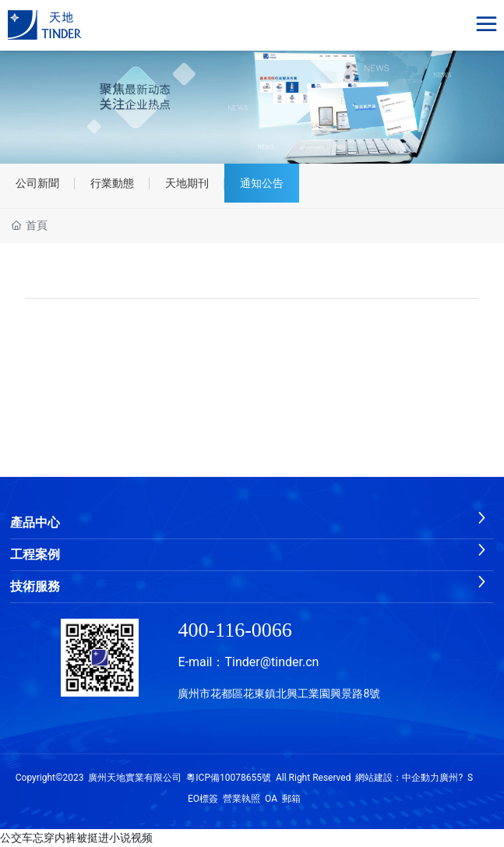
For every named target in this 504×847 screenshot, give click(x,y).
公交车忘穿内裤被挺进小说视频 (76, 838)
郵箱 (291, 799)
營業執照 (241, 799)
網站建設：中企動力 (397, 778)
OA (271, 799)
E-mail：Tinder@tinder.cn (248, 662)
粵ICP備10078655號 (229, 778)
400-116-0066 (234, 630)
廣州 (449, 778)
